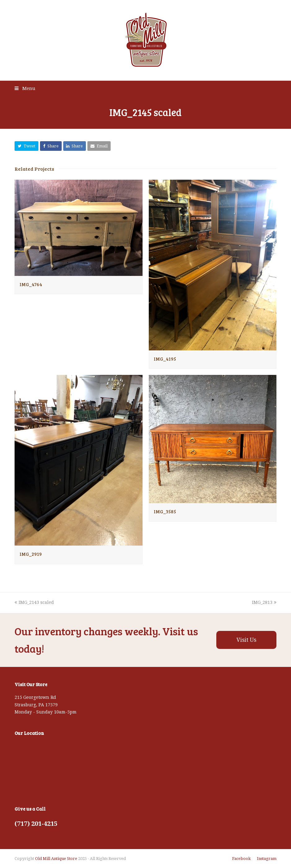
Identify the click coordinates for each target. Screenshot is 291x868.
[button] (26, 146)
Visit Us (246, 640)
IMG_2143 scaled (34, 602)
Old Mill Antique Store (56, 859)
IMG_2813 (264, 602)
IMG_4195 (165, 359)
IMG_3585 (165, 511)
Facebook (241, 859)
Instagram (267, 859)
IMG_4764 (31, 284)
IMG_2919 (31, 554)
